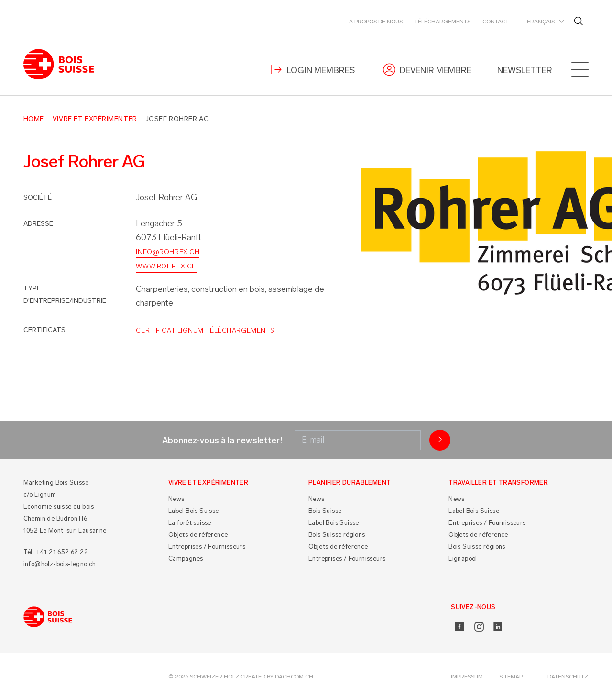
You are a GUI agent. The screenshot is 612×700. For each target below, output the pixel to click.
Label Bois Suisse (194, 511)
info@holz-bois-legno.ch (60, 564)
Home (34, 119)
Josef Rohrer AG (177, 119)
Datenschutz (568, 677)
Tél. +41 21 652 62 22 (56, 552)
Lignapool (463, 559)
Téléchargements (443, 22)
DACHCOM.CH (294, 677)
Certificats (44, 330)
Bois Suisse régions (337, 535)
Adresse (38, 224)
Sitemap (511, 677)
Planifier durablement (350, 483)
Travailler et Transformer (498, 483)
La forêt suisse (190, 523)
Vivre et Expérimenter (95, 119)
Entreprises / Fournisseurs (207, 547)
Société (38, 197)
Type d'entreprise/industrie (65, 294)
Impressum (467, 677)
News (176, 499)
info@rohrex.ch (168, 252)
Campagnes (186, 559)
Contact (496, 22)
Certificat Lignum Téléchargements (205, 330)
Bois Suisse (325, 511)
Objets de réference (198, 535)
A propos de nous (376, 22)
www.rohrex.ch (166, 266)
